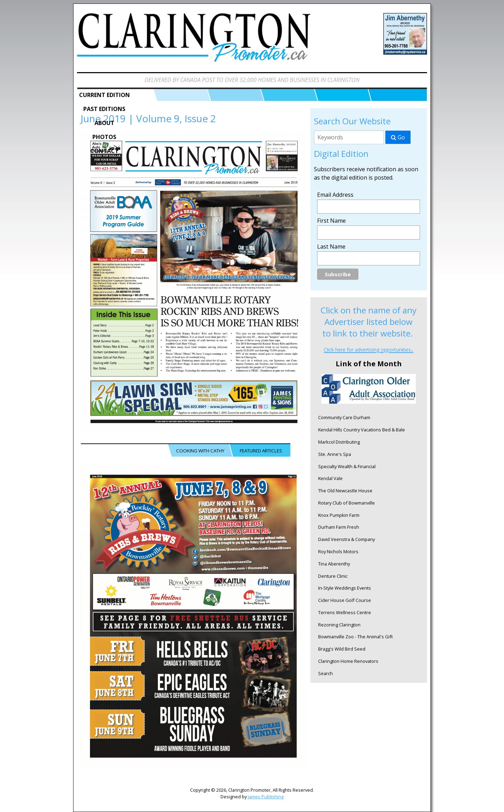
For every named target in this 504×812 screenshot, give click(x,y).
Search (325, 673)
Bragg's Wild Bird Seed (342, 649)
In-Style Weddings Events (345, 588)
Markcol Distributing (339, 442)
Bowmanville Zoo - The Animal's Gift (355, 637)
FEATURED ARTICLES (261, 451)
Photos (104, 137)
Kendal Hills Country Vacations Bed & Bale (362, 430)
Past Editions (104, 109)
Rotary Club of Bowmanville (346, 503)
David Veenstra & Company (346, 539)
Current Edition (104, 95)
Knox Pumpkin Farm (339, 515)
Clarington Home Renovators (348, 661)
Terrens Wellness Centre (345, 612)
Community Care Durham (344, 417)
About (104, 123)
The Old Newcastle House (345, 491)
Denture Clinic (333, 576)
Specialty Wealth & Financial (347, 466)
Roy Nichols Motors (338, 551)
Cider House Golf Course (345, 600)
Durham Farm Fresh (339, 527)
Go (398, 137)
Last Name (331, 247)
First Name (331, 221)
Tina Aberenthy (334, 564)
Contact (104, 151)
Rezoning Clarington (339, 625)
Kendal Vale (330, 478)
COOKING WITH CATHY (200, 451)
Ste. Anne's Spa (335, 454)
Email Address (335, 195)
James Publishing (266, 797)
